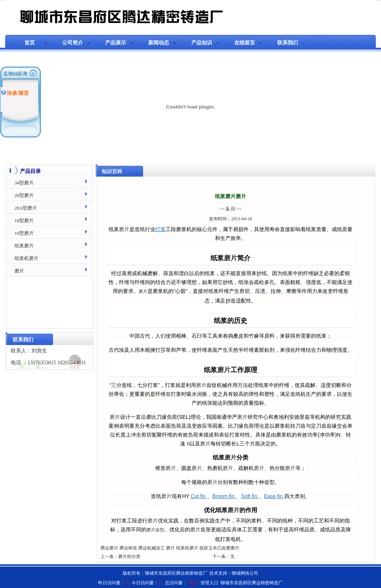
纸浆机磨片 (187, 548)
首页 (30, 43)
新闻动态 (159, 43)
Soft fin (250, 496)
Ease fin (274, 496)
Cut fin (199, 496)
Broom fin (224, 496)
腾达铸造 (128, 548)
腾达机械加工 (152, 548)
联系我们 (288, 43)
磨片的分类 (129, 557)
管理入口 (209, 583)
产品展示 (116, 43)
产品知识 (202, 43)
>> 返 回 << (231, 209)
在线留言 (245, 43)
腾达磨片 (109, 548)
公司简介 (73, 43)
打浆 (160, 229)
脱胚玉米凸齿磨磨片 (219, 548)
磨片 (124, 229)
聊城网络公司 (245, 573)
